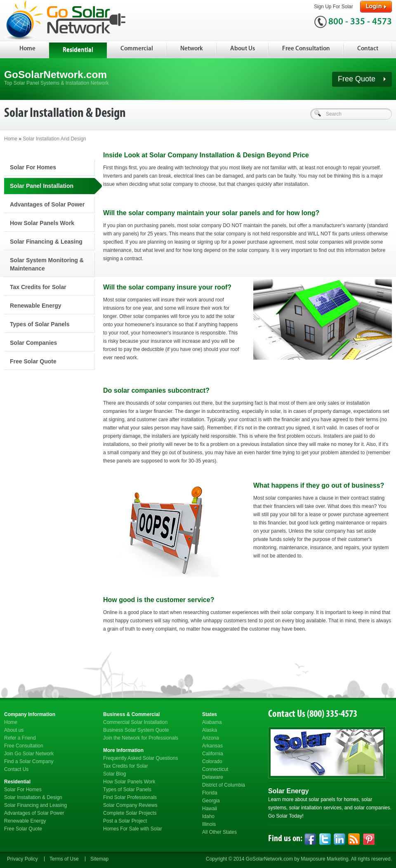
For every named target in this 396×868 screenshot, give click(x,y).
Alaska (210, 730)
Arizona (211, 738)
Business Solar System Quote (136, 730)
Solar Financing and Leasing (35, 805)
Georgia (211, 801)
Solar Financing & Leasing (46, 242)
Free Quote (362, 79)
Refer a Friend (20, 738)
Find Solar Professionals (130, 797)
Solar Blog (114, 774)
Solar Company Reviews (130, 805)
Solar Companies (33, 343)
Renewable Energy (36, 306)
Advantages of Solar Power (47, 204)
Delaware (213, 777)
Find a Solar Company (29, 761)
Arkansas (212, 746)
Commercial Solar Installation (135, 722)
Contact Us (16, 769)
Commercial (137, 49)
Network (192, 49)
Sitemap (99, 859)
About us (14, 730)
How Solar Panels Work (42, 223)
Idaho (208, 816)
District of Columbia (224, 785)
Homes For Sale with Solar (133, 829)
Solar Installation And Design (54, 139)
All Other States (219, 832)
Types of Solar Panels (40, 324)
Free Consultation (306, 49)
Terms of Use (64, 859)
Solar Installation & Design (33, 797)
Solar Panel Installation (42, 186)
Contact (368, 49)
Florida (210, 793)
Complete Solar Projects (130, 813)
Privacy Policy (22, 859)
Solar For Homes (33, 167)
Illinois (209, 824)
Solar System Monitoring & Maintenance (47, 264)
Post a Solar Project (125, 821)
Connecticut (215, 769)
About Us (243, 49)
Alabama (212, 722)
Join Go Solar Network (29, 754)
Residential (78, 50)
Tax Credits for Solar (38, 287)
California (213, 754)
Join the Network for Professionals (141, 738)
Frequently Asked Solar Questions (140, 758)
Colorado (212, 761)
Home (27, 49)
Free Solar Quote (33, 361)
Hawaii (210, 809)
